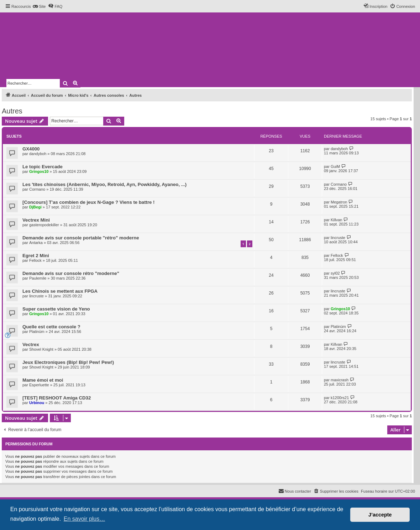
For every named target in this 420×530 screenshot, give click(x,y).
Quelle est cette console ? (51, 327)
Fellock (35, 260)
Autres (12, 111)
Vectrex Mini (36, 220)
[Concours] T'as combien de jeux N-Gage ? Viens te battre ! (88, 202)
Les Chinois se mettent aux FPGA (60, 291)
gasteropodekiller (44, 225)
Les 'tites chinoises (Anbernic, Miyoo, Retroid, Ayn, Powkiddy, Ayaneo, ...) (104, 184)
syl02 (335, 273)
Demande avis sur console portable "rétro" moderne (81, 238)
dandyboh (38, 154)
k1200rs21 (340, 398)
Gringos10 (39, 171)
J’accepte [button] (380, 515)
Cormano (37, 189)
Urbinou (37, 403)
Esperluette (39, 385)
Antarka (36, 243)
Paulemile (38, 278)
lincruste (338, 238)
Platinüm (37, 332)
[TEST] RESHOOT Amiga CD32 (57, 398)
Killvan (336, 220)
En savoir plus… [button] (85, 519)
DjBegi (35, 207)
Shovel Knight (41, 349)
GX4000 (31, 149)
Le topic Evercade (43, 167)
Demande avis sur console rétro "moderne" (71, 273)
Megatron (339, 202)
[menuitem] (39, 6)
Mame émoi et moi (43, 380)
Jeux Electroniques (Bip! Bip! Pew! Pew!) (68, 362)
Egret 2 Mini (36, 256)
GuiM (335, 166)
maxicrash (340, 380)
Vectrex (31, 344)
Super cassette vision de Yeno (56, 309)
